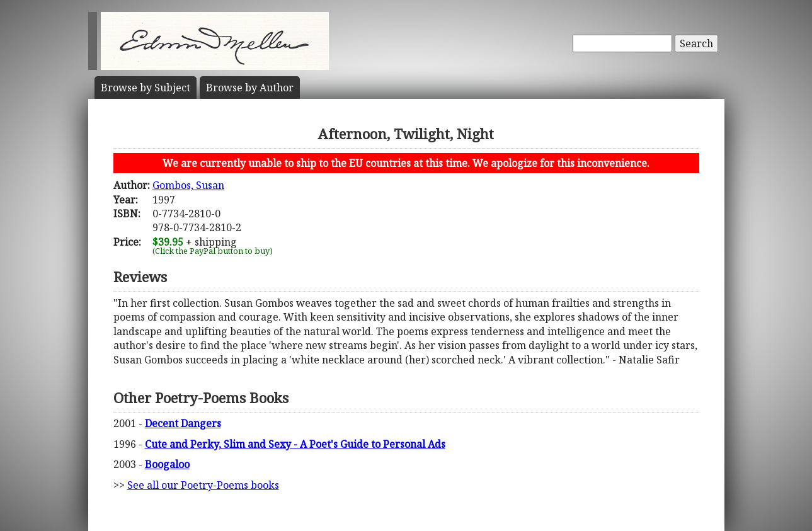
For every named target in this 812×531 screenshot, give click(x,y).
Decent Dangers (183, 423)
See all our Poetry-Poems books (203, 485)
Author (250, 88)
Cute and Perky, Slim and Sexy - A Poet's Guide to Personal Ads (295, 444)
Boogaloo (167, 464)
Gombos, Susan (188, 185)
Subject (146, 88)
